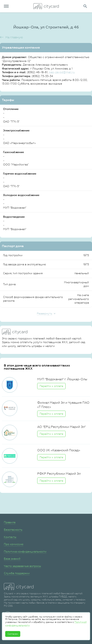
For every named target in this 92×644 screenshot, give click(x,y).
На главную (14, 37)
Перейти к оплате (51, 386)
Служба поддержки (17, 573)
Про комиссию (14, 544)
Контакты (10, 537)
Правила (10, 522)
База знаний (12, 559)
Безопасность (13, 530)
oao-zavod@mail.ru (62, 72)
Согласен (13, 634)
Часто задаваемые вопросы (22, 566)
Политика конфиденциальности (25, 552)
